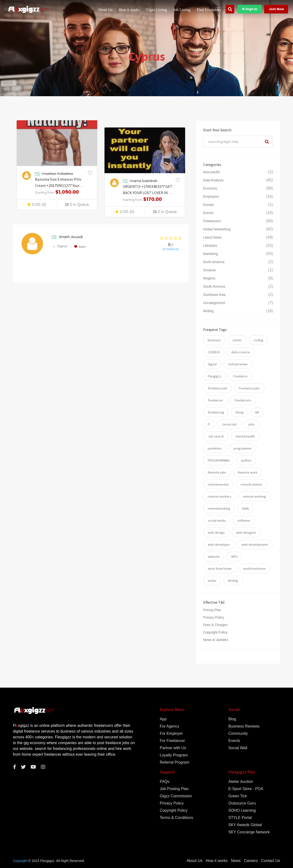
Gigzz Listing (156, 10)
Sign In (250, 9)
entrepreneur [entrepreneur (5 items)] (238, 364)
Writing (208, 311)
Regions (209, 278)
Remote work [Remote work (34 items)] (248, 472)
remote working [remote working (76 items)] (254, 496)
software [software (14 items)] (244, 520)
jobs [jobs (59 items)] (252, 424)
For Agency (170, 726)
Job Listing (182, 10)
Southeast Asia (214, 295)
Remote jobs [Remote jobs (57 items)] (217, 472)
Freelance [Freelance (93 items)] (240, 376)
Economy (210, 188)
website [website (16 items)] (214, 557)
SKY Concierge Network (249, 832)
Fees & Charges (215, 625)
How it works (129, 10)
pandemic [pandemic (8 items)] (215, 448)
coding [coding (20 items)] (258, 340)
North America (214, 262)
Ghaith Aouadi (71, 237)
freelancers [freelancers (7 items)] (243, 400)
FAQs (165, 782)
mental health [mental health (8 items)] (245, 436)
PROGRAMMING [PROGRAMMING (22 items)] (219, 460)
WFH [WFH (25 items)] (234, 557)
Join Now (276, 9)
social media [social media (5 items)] (217, 520)
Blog (232, 719)
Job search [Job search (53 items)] (216, 436)
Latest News (212, 237)
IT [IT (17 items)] (209, 424)
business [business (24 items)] (214, 340)
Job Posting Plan (174, 789)
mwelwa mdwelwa (57, 174)
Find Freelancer (209, 10)
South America (214, 286)
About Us (105, 10)
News (236, 861)
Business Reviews (244, 726)
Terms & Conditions (177, 818)
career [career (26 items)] (237, 340)
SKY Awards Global (245, 825)
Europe (209, 205)
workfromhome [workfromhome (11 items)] (254, 569)
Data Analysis (213, 180)
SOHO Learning (242, 811)
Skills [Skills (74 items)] (245, 508)
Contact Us (270, 861)
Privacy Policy (214, 617)
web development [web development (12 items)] (255, 545)
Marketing (211, 254)
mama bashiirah (144, 181)
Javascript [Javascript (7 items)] (229, 424)
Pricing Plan (212, 610)
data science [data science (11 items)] (241, 352)
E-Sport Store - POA (246, 789)
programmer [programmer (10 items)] (243, 448)
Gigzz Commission (176, 796)
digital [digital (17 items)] (212, 364)
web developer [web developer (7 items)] (219, 545)
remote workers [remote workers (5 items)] (220, 496)
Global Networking (217, 229)
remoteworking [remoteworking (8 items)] (219, 508)
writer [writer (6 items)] (212, 581)
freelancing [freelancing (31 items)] (216, 412)
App (163, 719)
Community (238, 734)
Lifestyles (210, 246)
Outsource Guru (242, 803)
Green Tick (238, 796)
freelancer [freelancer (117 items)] (215, 400)
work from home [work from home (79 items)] (220, 569)
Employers (211, 196)
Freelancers (212, 221)
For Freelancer (173, 741)
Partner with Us (173, 748)
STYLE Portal (240, 818)
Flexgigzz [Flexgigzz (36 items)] (215, 376)
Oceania (209, 270)
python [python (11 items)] (246, 460)
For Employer (171, 734)
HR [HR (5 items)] (257, 412)
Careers (251, 861)
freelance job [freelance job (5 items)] (217, 388)
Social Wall (238, 748)
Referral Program (175, 762)
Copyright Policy (215, 632)
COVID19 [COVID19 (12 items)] (214, 352)
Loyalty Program (174, 755)
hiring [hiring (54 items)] (240, 412)
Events (208, 213)
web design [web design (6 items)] (216, 532)
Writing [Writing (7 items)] (233, 581)
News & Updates (216, 640)
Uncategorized (214, 303)
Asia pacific (212, 172)
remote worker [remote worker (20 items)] (251, 484)
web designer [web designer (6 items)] (246, 532)
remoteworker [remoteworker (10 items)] (218, 484)
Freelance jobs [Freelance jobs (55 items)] (249, 388)
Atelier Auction (241, 782)
